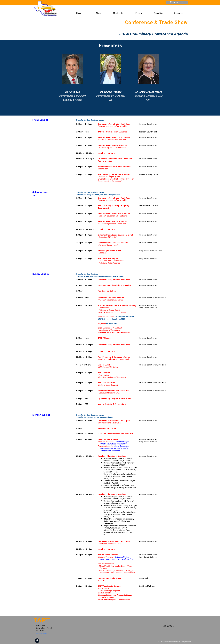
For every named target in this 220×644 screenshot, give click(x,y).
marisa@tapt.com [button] (43, 633)
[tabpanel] (72, 96)
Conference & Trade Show (156, 23)
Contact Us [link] (177, 2)
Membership (119, 13)
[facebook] (37, 641)
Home (79, 13)
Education (158, 13)
